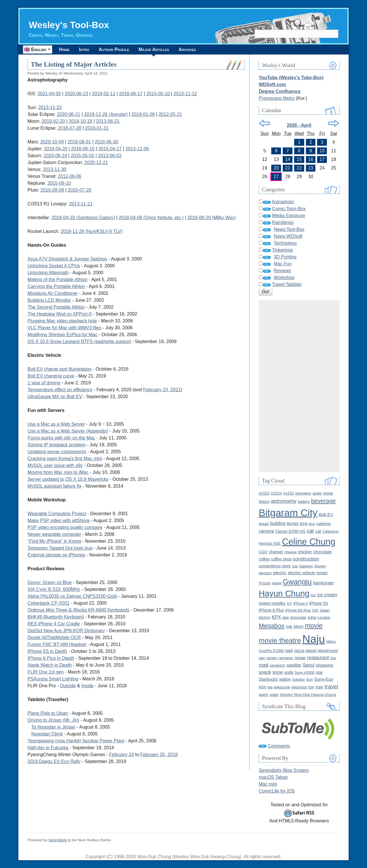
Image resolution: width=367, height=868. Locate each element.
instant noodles (272, 603)
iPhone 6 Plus (271, 610)
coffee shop (281, 559)
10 (322, 151)
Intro (84, 49)
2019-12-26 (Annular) (106, 114)
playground (328, 651)
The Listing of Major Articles (74, 64)
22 (299, 168)
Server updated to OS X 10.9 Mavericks (68, 479)
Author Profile (114, 49)
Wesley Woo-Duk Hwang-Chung (308, 695)
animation (303, 493)
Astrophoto (283, 202)
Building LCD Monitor (49, 300)
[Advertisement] (299, 386)
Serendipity (57, 840)
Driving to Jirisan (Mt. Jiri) (53, 720)
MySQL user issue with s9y (55, 465)
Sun (310, 679)
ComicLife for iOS (277, 791)
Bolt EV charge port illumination (59, 369)
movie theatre (280, 640)
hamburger (323, 583)
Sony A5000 (304, 673)
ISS (315, 610)
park (289, 651)
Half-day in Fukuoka (48, 748)
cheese (291, 552)
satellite (294, 665)
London (324, 617)
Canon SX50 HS (290, 531)
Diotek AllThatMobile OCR (54, 638)
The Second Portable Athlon (56, 307)
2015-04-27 (110, 149)
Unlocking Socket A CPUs (54, 266)
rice (333, 658)
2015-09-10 (59, 183)
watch (263, 695)
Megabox (271, 626)
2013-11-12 (185, 94)
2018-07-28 (70, 128)
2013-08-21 (108, 121)
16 (311, 159)
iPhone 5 (301, 603)
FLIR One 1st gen (46, 672)
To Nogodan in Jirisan (53, 727)
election (265, 573)
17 (322, 159)
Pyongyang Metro (277, 98)
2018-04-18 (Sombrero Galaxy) (83, 218)
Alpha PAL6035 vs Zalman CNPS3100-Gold (72, 596)
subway (298, 679)
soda (289, 672)
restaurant (318, 658)
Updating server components (57, 452)
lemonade (298, 617)
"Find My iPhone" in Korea (54, 541)
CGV (263, 552)
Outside (68, 686)
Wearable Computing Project (57, 514)
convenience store (275, 566)
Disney (320, 566)
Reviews (282, 271)
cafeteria (323, 524)
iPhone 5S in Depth (47, 651)
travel (331, 687)
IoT (289, 603)
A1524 (276, 493)
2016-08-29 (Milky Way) (211, 218)
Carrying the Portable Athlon (56, 286)
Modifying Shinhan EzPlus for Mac (63, 335)
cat (318, 531)
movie (314, 626)
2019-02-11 (104, 94)
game (277, 583)
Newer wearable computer (54, 534)
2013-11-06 (137, 149)
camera (266, 531)
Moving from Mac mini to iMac (58, 472)
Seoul (308, 665)
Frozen (265, 583)
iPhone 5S (319, 603)
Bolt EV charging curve (51, 376)
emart (322, 573)
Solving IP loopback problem (57, 445)
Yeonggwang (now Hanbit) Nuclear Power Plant (76, 741)
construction (306, 559)
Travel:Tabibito (287, 284)
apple (317, 493)
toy (311, 687)
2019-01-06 (143, 114)
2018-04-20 (56, 149)
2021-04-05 (49, 94)
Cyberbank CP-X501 (49, 603)
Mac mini (268, 784)
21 (288, 168)
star (319, 672)
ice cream (327, 595)
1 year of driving (44, 383)
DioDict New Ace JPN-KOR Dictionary (66, 631)
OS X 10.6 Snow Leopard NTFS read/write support (79, 341)
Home (64, 49)
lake (286, 617)
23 (311, 168)
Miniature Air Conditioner (53, 293)
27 (276, 177)
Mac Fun (283, 264)
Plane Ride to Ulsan (48, 713)
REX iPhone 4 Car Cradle (54, 624)
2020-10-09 (52, 142)
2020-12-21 (96, 162)
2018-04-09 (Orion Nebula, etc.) (151, 218)
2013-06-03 (110, 156)
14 (288, 159)
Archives (187, 49)
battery (304, 502)
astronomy (284, 501)
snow (278, 672)
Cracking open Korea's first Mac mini (65, 459)
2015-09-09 (52, 190)
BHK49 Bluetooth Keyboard (56, 617)
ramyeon (286, 658)
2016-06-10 (83, 149)
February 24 (122, 755)
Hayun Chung (284, 593)
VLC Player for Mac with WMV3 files (64, 328)
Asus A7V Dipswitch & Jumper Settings (67, 259)
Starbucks (268, 679)
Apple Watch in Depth (50, 665)
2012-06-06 (70, 176)
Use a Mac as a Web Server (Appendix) (68, 431)
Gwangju (297, 582)
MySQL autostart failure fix (54, 486)
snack (265, 672)
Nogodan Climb (47, 734)
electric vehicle (301, 573)
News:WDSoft (288, 236)
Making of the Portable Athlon (57, 280)
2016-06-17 (131, 94)
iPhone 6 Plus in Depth (51, 658)
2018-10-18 (81, 121)
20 (276, 168)
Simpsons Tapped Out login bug (60, 548)
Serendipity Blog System (284, 770)
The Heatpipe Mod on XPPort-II (59, 314)
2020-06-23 (77, 94)
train (320, 687)
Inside (88, 686)
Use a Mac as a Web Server (56, 424)
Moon (298, 627)
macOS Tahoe (273, 777)
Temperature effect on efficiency (60, 390)
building (278, 523)
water (274, 695)
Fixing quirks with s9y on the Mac (61, 438)
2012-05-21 (170, 114)
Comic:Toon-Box (289, 209)
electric (280, 573)
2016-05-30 (106, 142)
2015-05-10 (158, 94)
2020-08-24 (55, 156)
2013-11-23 (50, 107)
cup (295, 566)
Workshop (284, 278)
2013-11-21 (81, 204)
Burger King (297, 524)
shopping (325, 665)
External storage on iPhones (56, 555)
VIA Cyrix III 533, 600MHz (54, 589)
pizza (299, 651)
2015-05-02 (83, 156)
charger (276, 552)
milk (289, 627)
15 (299, 159)
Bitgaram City (288, 513)
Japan (325, 610)
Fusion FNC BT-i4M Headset (57, 644)
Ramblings (283, 222)
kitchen (264, 617)
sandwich (277, 665)
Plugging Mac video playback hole (62, 321)
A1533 (289, 493)
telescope (282, 687)
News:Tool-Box (289, 229)
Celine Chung (309, 542)
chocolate (322, 552)
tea (270, 687)
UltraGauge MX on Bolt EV (55, 397)
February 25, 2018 (159, 755)
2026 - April (299, 125)
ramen (272, 658)
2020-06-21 (69, 114)
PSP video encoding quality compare (65, 527)
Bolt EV (326, 514)
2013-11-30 (54, 169)
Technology (285, 243)
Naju (314, 639)
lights (312, 617)
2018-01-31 (97, 128)
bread (264, 524)
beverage (323, 501)
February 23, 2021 (162, 390)
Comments (279, 746)
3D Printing (285, 257)
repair (300, 658)
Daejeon (306, 566)
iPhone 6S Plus (298, 610)
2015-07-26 (79, 190)
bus (312, 524)
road (263, 665)
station (285, 679)
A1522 (264, 493)
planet (311, 651)
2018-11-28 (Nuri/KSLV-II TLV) (92, 231)
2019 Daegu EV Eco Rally (54, 761)
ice (313, 595)
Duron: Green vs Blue (50, 582)
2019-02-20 (53, 121)
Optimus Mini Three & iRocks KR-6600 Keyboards (78, 610)
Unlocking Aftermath (48, 273)
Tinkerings (283, 250)
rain (262, 658)
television (299, 687)
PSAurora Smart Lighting (53, 679)
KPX (276, 617)
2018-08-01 (79, 142)
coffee (264, 559)
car (311, 531)
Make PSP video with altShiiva (58, 520)
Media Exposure (289, 216)
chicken (305, 552)
